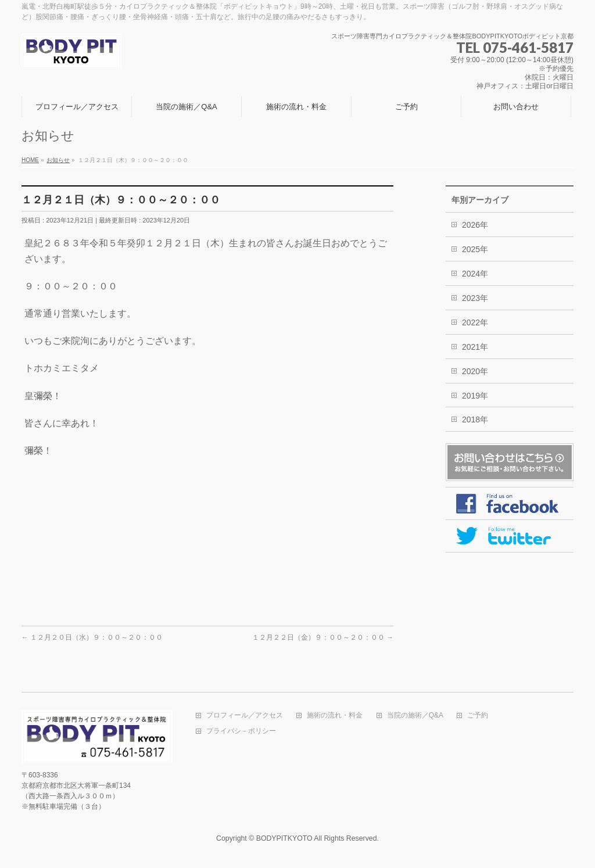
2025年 (475, 249)
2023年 (475, 298)
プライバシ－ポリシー (241, 731)
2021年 (475, 347)
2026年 (475, 225)
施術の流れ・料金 (335, 715)
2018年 (475, 419)
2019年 (475, 396)
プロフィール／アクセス (245, 715)
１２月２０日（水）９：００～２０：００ (92, 637)
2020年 (475, 371)
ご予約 (478, 715)
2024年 (475, 274)
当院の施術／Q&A (415, 715)
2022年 (475, 322)
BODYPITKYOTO (284, 838)
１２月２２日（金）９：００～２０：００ (323, 637)
